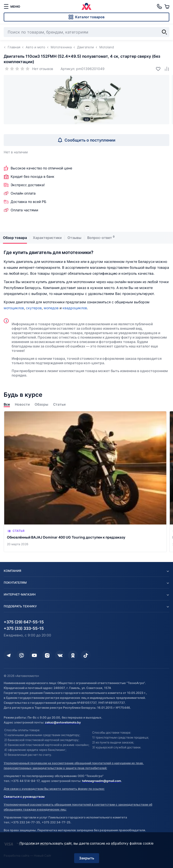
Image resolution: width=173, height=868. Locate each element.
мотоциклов (14, 308)
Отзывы (74, 238)
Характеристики (47, 238)
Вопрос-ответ (100, 238)
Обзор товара (15, 238)
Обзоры (41, 404)
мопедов (51, 308)
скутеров (34, 308)
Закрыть (87, 858)
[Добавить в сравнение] (165, 69)
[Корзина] (167, 6)
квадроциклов (75, 308)
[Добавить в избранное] (156, 69)
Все (7, 404)
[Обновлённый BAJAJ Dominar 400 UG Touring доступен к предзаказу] (85, 482)
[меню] (12, 6)
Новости (22, 404)
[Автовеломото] (86, 6)
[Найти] (164, 32)
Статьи (59, 404)
